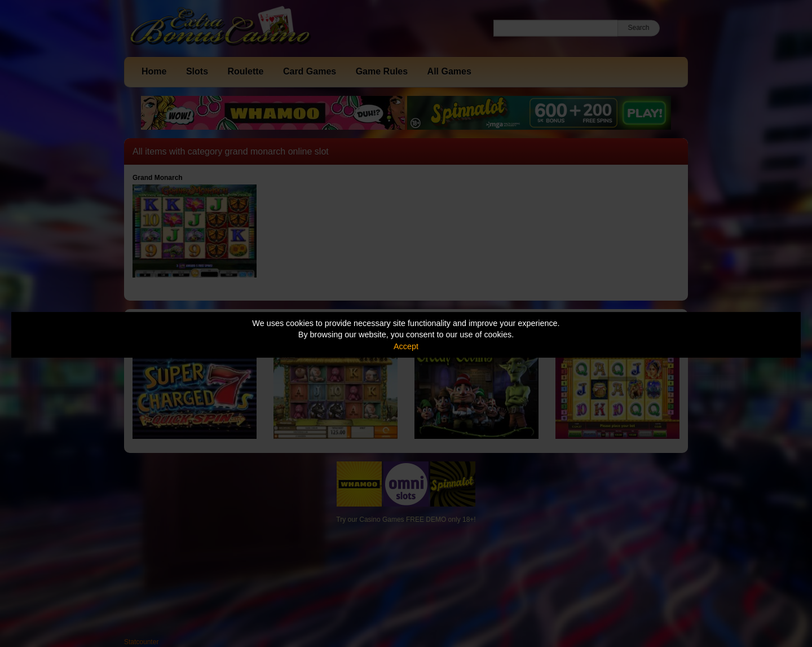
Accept (406, 346)
